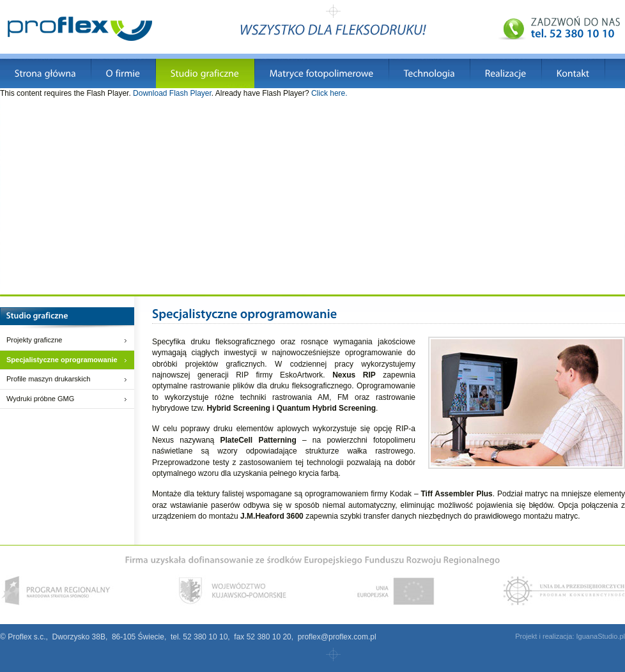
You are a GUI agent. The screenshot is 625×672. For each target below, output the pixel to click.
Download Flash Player (172, 93)
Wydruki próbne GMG (40, 399)
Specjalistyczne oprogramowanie (62, 360)
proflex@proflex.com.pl (337, 637)
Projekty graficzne (34, 340)
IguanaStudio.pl (601, 636)
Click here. (329, 93)
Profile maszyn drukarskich (48, 379)
